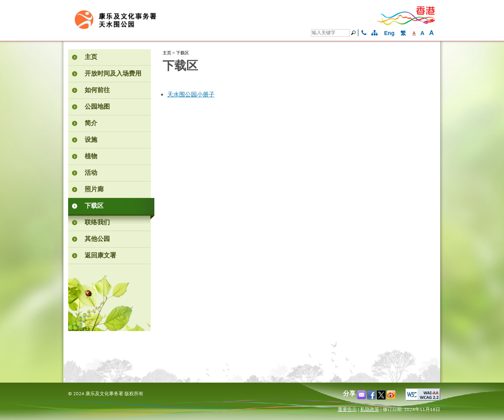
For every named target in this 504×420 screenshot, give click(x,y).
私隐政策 (370, 409)
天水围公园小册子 (191, 94)
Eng (389, 33)
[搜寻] (330, 33)
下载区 (183, 53)
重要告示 (347, 409)
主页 (167, 53)
